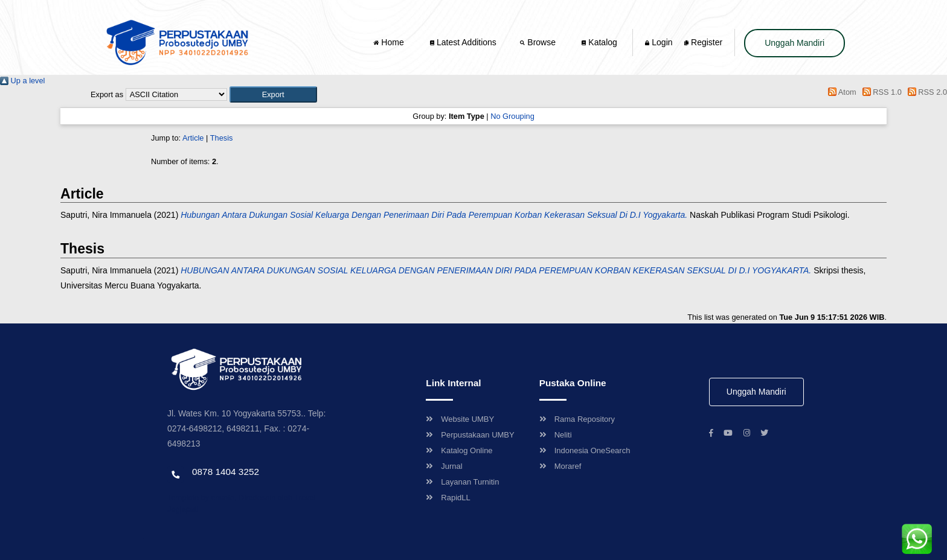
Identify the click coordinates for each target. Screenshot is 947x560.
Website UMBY (460, 419)
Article (193, 138)
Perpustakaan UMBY (470, 435)
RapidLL (448, 498)
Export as (107, 94)
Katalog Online (459, 450)
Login (659, 42)
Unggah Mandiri (795, 43)
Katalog (599, 42)
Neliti (556, 435)
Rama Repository (577, 419)
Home (390, 42)
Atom (840, 92)
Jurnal (444, 466)
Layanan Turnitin (462, 482)
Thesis (222, 138)
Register (703, 42)
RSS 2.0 (925, 92)
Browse (539, 42)
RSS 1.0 (880, 92)
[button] (273, 94)
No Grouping (512, 116)
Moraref (560, 466)
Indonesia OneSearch (585, 450)
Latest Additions (463, 42)
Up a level (22, 81)
